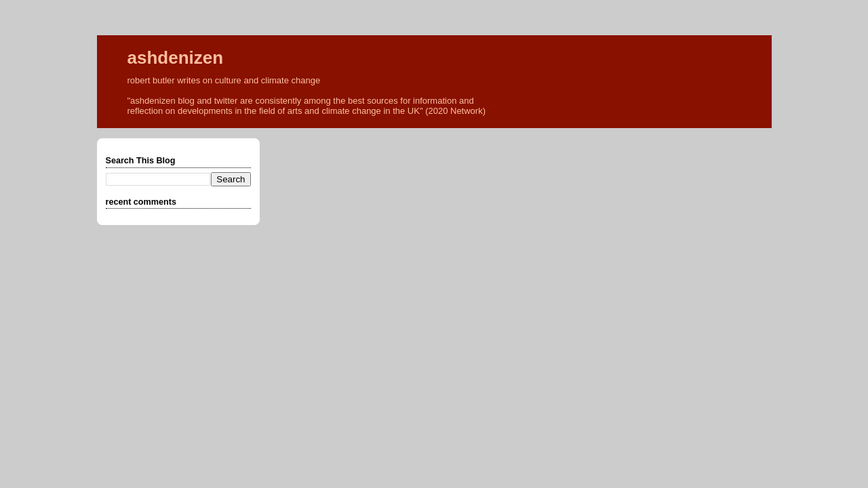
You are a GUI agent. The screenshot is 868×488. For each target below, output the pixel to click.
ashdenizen (176, 58)
